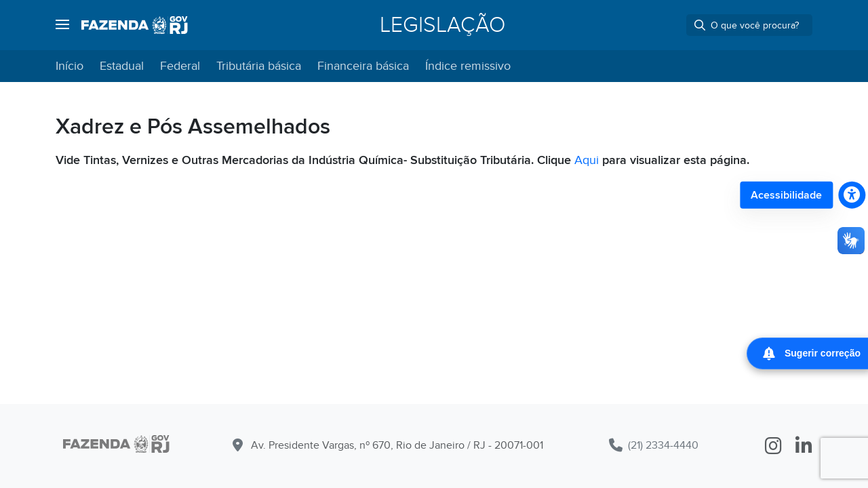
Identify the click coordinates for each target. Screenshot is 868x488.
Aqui (587, 160)
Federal (180, 66)
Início (70, 66)
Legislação (442, 25)
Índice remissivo (468, 66)
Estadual (122, 66)
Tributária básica (259, 66)
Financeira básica (363, 66)
